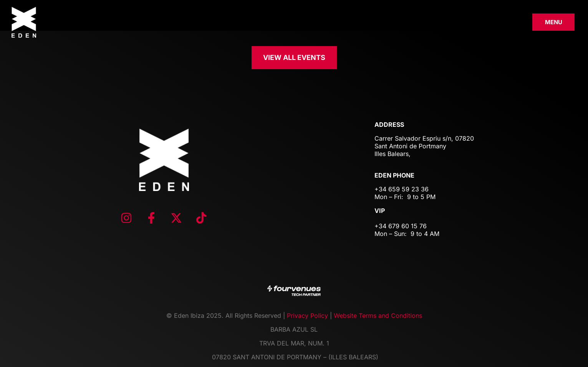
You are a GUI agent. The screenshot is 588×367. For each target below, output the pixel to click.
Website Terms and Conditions (378, 316)
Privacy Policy (307, 316)
